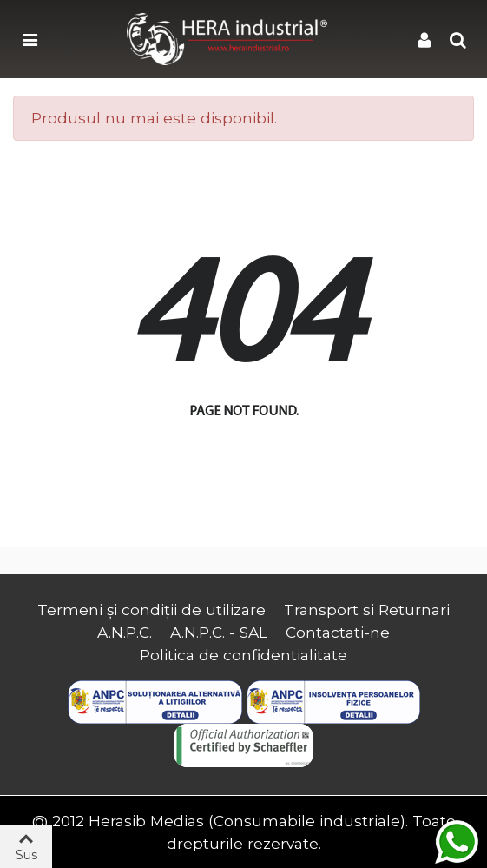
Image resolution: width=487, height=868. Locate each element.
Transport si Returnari (367, 610)
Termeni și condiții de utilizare (151, 610)
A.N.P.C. (125, 632)
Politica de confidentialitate (243, 655)
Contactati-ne (338, 632)
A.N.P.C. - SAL (219, 632)
